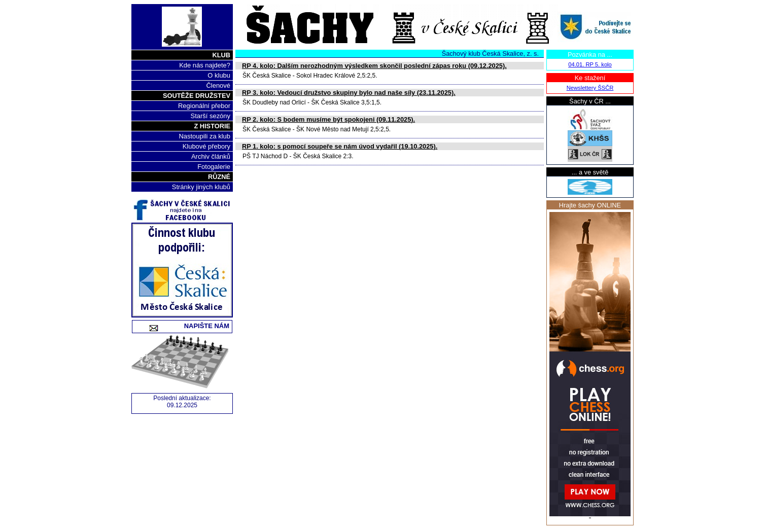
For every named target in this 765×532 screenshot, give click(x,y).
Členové (218, 85)
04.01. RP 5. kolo (590, 64)
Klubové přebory (206, 146)
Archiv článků (211, 156)
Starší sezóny (211, 116)
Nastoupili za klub (204, 136)
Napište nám (196, 326)
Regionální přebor (204, 106)
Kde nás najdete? (205, 65)
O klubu (219, 75)
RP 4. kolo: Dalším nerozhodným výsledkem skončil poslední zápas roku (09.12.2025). (374, 66)
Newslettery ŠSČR (590, 88)
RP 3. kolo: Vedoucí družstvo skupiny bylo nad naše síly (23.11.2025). (349, 93)
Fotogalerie (214, 167)
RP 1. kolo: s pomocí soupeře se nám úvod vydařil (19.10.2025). (340, 146)
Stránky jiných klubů (201, 187)
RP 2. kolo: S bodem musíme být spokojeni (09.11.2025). (328, 119)
